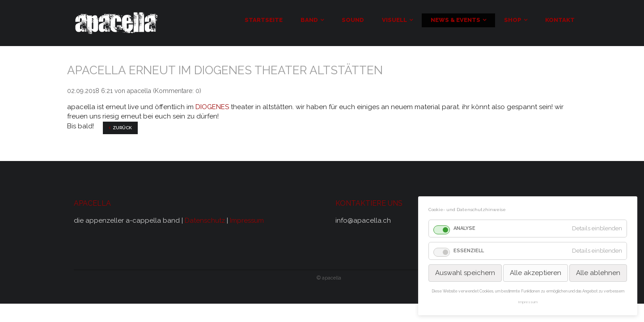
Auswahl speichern (465, 273)
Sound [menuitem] (353, 20)
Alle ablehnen (598, 273)
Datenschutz (206, 220)
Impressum (247, 220)
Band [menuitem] (309, 20)
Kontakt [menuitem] (560, 20)
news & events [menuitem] (455, 20)
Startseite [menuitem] (264, 20)
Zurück (122, 128)
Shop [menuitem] (513, 20)
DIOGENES (212, 107)
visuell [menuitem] (394, 20)
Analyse (464, 228)
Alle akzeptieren (536, 273)
